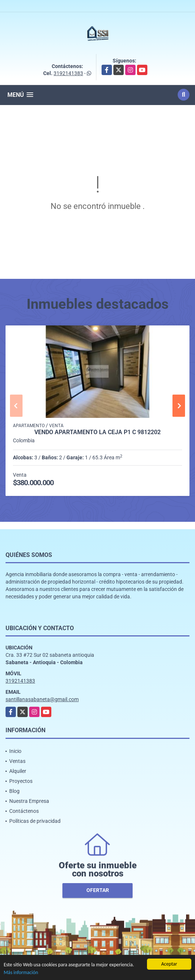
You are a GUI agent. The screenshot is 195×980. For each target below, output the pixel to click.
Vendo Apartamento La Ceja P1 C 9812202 (97, 432)
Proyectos (21, 781)
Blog (14, 791)
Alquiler (18, 771)
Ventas (17, 761)
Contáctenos (24, 811)
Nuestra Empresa (29, 801)
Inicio (15, 751)
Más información (21, 973)
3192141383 (68, 73)
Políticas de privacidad (35, 821)
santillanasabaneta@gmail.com (42, 699)
